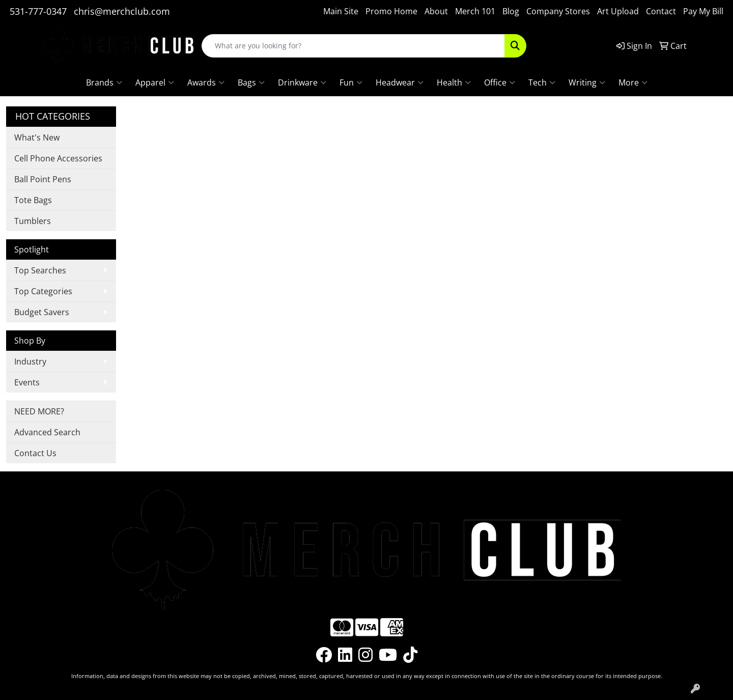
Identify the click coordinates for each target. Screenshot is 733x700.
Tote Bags (33, 200)
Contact (661, 11)
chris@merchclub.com (122, 11)
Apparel (155, 82)
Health (454, 82)
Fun (351, 82)
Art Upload (618, 11)
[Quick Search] (353, 46)
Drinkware (302, 82)
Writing (587, 82)
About (436, 11)
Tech (542, 82)
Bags (251, 82)
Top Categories (43, 291)
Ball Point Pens (43, 179)
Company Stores (558, 11)
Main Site (341, 11)
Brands (104, 82)
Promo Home (391, 11)
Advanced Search (47, 432)
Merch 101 (475, 11)
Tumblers (33, 221)
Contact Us (35, 453)
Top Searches (40, 270)
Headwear (400, 82)
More (633, 82)
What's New (37, 137)
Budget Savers (42, 312)
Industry (30, 361)
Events (27, 382)
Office (500, 82)
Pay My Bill (703, 11)
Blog (511, 11)
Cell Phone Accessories (58, 158)
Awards (206, 82)
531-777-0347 (38, 11)
